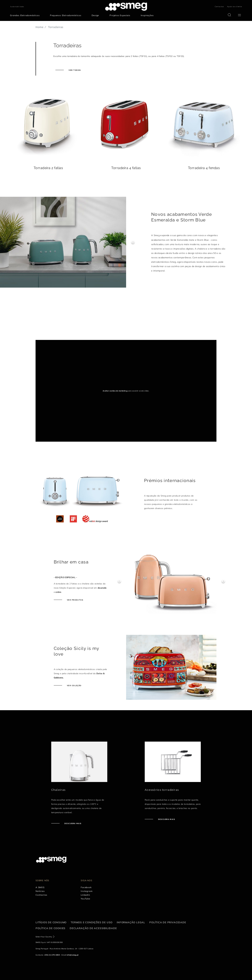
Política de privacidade (168, 922)
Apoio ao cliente (235, 6)
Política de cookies (51, 928)
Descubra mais (73, 823)
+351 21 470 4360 (52, 955)
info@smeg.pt (73, 955)
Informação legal (131, 922)
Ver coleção (74, 685)
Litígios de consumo (51, 922)
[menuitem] (26, 15)
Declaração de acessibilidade (93, 928)
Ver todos (74, 70)
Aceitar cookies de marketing (115, 391)
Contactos (219, 6)
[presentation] (67, 324)
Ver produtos (75, 600)
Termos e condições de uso (92, 922)
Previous (119, 581)
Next (133, 242)
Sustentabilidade (17, 7)
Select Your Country (44, 937)
